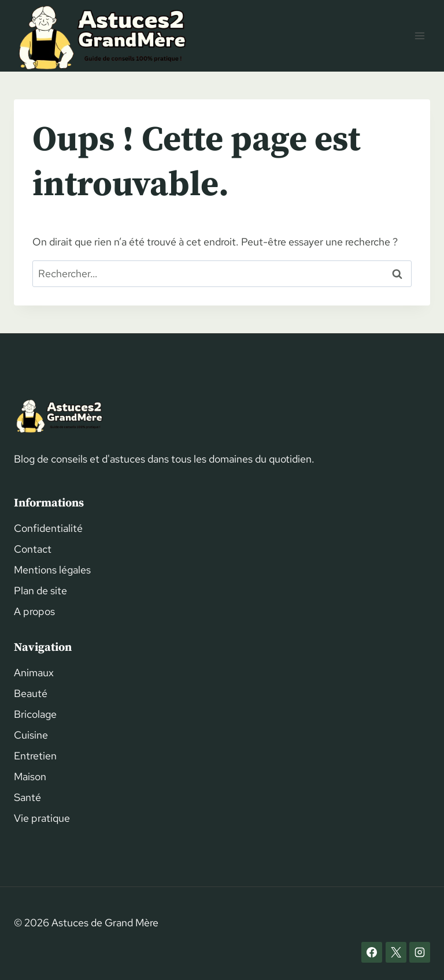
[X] (396, 952)
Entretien (35, 756)
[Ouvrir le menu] (419, 36)
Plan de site (40, 590)
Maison (30, 776)
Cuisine (31, 735)
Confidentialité (48, 528)
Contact (33, 549)
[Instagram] (420, 952)
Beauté (31, 693)
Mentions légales (52, 570)
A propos (34, 611)
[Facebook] (372, 952)
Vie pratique (42, 818)
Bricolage (35, 714)
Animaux (34, 672)
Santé (27, 797)
